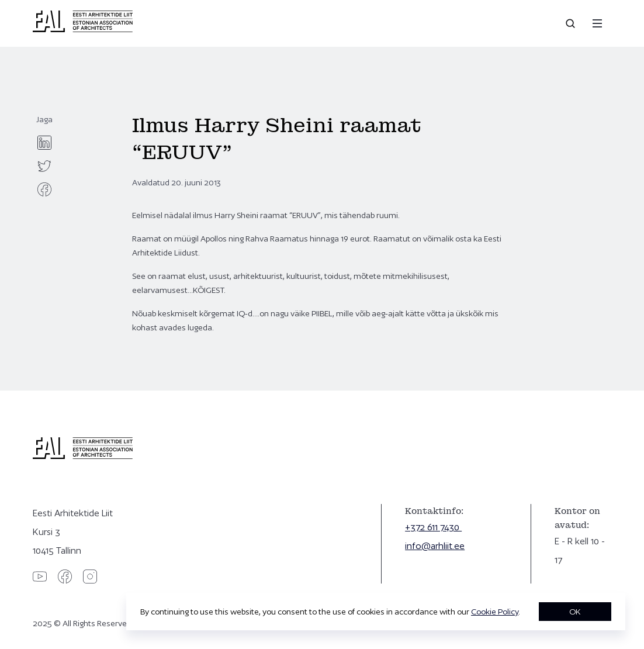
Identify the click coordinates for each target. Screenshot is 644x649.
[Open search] (572, 23)
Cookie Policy (495, 612)
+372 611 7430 (433, 527)
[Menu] (597, 23)
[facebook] (44, 189)
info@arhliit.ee (435, 546)
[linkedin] (44, 143)
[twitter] (44, 166)
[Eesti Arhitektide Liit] (83, 29)
